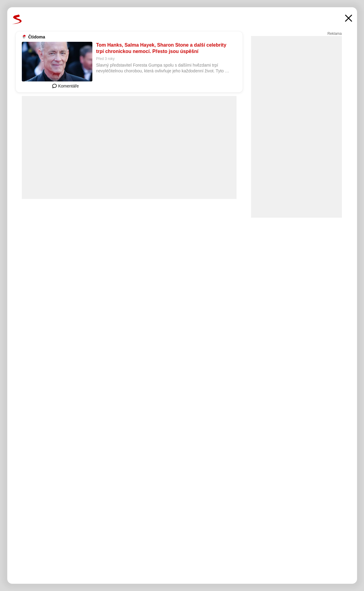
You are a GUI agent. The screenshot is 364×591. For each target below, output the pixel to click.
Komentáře (65, 86)
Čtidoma (37, 37)
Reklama (334, 34)
